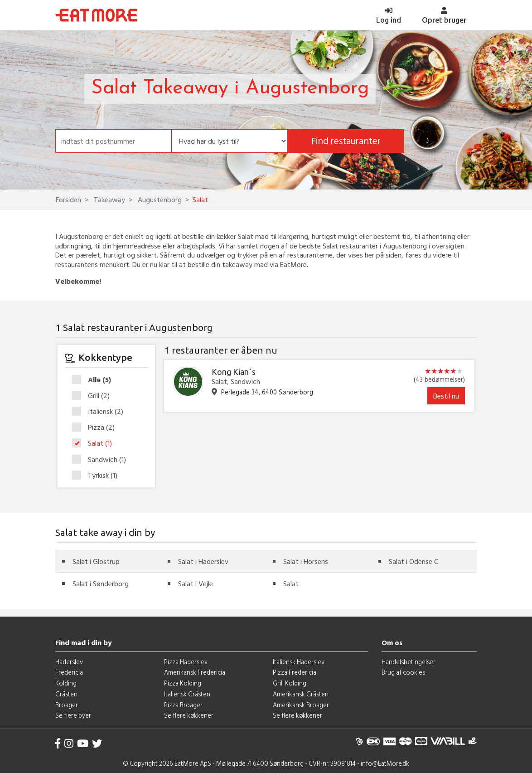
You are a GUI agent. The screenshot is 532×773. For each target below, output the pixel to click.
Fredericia (69, 672)
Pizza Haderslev (186, 662)
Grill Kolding (290, 683)
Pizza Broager (183, 705)
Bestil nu (446, 396)
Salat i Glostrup (96, 561)
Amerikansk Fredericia (195, 672)
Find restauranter (346, 141)
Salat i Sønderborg (101, 583)
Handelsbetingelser (409, 662)
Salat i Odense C (414, 561)
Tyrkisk (98, 475)
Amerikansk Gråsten (301, 694)
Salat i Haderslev (203, 561)
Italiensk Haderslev (299, 662)
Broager (67, 705)
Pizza (96, 428)
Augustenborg (159, 199)
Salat (95, 443)
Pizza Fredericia (295, 672)
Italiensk (101, 412)
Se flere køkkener (189, 715)
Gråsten (66, 694)
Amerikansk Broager (301, 705)
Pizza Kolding (183, 683)
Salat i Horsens (306, 561)
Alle (94, 380)
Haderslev (69, 662)
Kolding (66, 683)
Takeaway (109, 199)
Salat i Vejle (196, 583)
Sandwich (102, 460)
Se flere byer (73, 715)
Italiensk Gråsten (187, 694)
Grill (94, 396)
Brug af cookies (403, 672)
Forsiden (68, 199)
